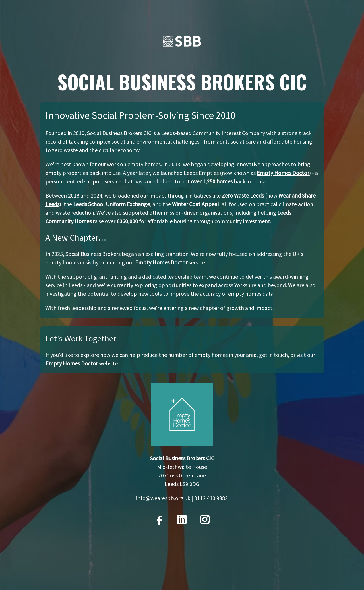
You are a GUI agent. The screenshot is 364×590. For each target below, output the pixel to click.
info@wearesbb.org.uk (163, 498)
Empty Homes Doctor (283, 173)
